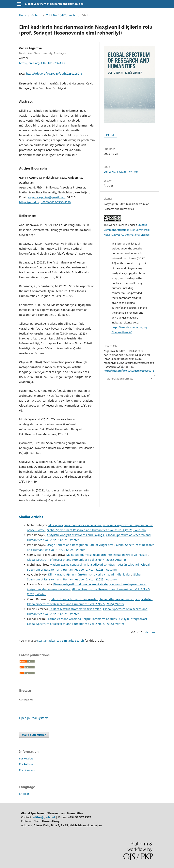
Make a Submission (34, 735)
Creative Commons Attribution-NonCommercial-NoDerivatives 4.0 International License (127, 230)
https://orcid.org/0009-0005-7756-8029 (42, 63)
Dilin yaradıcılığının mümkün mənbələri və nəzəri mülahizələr (90, 574)
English (24, 794)
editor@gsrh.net (44, 817)
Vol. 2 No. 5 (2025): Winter (61, 15)
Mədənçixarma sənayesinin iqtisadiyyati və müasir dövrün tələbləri (95, 565)
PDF (112, 135)
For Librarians (27, 770)
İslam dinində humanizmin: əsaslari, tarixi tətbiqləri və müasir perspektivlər (102, 599)
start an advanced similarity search (61, 641)
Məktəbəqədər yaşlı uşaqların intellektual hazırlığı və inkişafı (107, 555)
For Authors (26, 764)
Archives (36, 15)
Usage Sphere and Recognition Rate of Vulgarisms (81, 545)
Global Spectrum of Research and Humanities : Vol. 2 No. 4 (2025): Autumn (96, 530)
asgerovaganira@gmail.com (47, 197)
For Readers (26, 758)
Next (148, 632)
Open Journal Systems (34, 718)
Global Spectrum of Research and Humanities (54, 4)
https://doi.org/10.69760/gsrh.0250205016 (54, 74)
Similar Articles (31, 517)
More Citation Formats (120, 379)
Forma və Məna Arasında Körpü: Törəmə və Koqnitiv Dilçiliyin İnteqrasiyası (98, 619)
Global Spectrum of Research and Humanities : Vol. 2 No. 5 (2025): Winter (76, 604)
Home (23, 15)
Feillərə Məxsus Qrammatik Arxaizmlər (76, 609)
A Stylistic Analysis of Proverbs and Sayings (76, 535)
